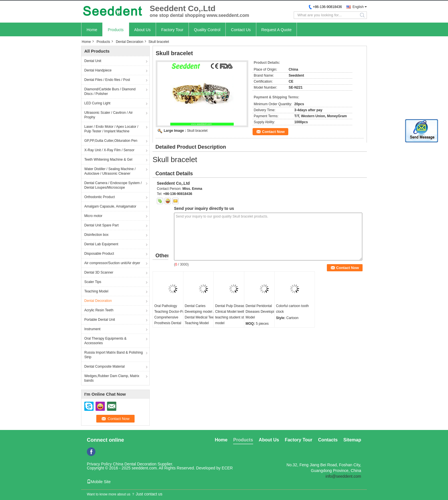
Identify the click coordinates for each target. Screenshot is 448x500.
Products (116, 30)
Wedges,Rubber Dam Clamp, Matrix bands (112, 378)
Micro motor (93, 216)
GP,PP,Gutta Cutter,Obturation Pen (111, 141)
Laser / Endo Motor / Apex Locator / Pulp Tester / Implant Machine (111, 129)
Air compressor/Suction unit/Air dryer (112, 263)
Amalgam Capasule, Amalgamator (110, 206)
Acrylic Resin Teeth (99, 310)
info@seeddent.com (343, 476)
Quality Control (207, 30)
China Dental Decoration (135, 464)
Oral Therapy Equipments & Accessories (105, 341)
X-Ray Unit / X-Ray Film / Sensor (109, 150)
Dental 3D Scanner (99, 272)
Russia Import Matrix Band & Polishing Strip (114, 355)
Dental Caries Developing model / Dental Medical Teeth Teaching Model (201, 314)
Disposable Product (99, 254)
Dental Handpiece (98, 70)
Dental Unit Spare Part (101, 225)
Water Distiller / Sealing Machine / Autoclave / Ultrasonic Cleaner (110, 171)
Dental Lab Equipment (101, 244)
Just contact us (149, 494)
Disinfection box (96, 235)
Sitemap (352, 440)
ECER (227, 468)
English (358, 7)
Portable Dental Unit (100, 320)
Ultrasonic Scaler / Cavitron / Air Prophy (108, 115)
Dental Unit (93, 61)
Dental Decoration (129, 42)
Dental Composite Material (104, 366)
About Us (143, 30)
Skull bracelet (197, 131)
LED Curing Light (97, 103)
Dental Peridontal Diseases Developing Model (262, 312)
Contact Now (273, 132)
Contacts (328, 440)
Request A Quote (277, 30)
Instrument (92, 329)
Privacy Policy (99, 464)
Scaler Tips (93, 282)
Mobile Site (99, 482)
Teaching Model (96, 291)
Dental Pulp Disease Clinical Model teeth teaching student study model (232, 314)
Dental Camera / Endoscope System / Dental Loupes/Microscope (113, 185)
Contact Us (241, 30)
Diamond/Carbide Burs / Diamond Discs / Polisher (110, 91)
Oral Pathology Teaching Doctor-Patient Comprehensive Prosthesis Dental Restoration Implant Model (173, 320)
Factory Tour (172, 30)
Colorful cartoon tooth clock (292, 309)
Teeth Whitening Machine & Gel (108, 160)
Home (92, 30)
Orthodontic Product (100, 197)
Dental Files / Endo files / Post (107, 80)
